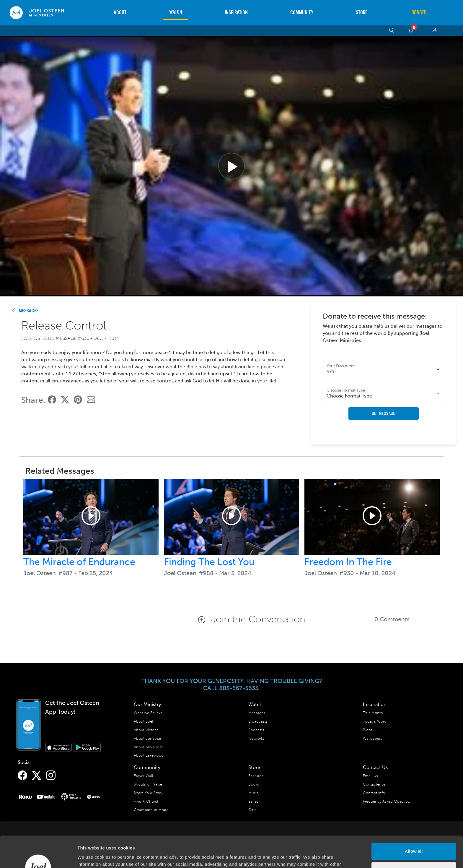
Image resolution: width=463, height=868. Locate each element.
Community (302, 13)
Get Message (383, 414)
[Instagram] (51, 775)
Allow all (414, 820)
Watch (176, 12)
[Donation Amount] (383, 369)
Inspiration (236, 13)
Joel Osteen (40, 573)
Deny (414, 839)
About (120, 13)
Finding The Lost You (209, 562)
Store (362, 13)
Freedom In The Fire (348, 562)
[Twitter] (37, 775)
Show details (91, 856)
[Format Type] (383, 394)
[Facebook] (22, 775)
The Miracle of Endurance (79, 562)
